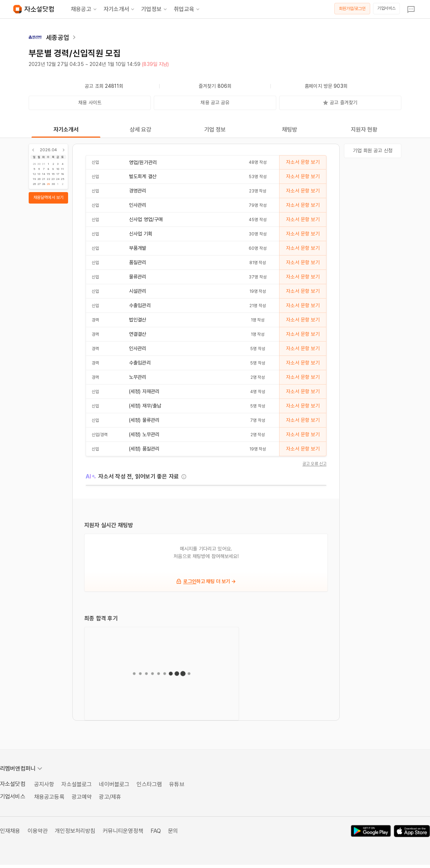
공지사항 (44, 784)
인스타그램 (149, 784)
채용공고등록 (49, 797)
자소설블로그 (77, 784)
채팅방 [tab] (290, 130)
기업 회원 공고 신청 (373, 151)
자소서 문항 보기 (303, 162)
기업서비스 (386, 8)
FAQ (156, 831)
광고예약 (82, 797)
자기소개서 (120, 9)
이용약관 (38, 831)
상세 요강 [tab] (141, 130)
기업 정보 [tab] (215, 130)
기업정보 (155, 9)
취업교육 (187, 9)
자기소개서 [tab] (66, 130)
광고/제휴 (110, 797)
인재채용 (10, 831)
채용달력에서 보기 (48, 197)
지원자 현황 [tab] (364, 130)
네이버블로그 (114, 784)
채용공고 (84, 9)
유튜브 (177, 784)
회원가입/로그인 (352, 9)
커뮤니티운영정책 (123, 831)
